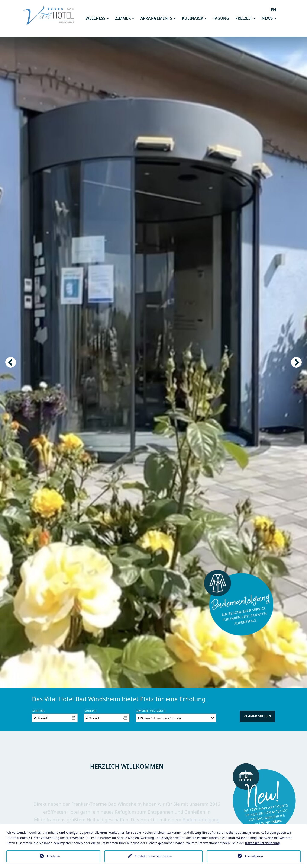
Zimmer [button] (125, 18)
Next (296, 362)
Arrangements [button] (158, 18)
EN (273, 10)
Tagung (221, 18)
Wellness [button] (97, 18)
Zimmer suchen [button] (257, 716)
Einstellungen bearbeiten (153, 856)
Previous (11, 362)
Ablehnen (53, 856)
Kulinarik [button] (194, 18)
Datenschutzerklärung (263, 843)
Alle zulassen (254, 856)
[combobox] (55, 718)
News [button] (269, 18)
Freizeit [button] (245, 18)
